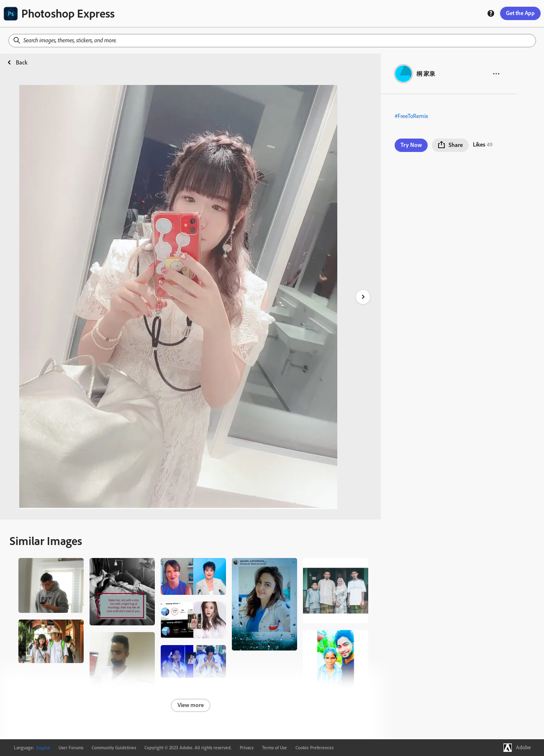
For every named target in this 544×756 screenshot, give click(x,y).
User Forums (71, 748)
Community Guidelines (114, 748)
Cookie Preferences (314, 748)
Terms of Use (275, 748)
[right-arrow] (363, 297)
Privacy (247, 748)
